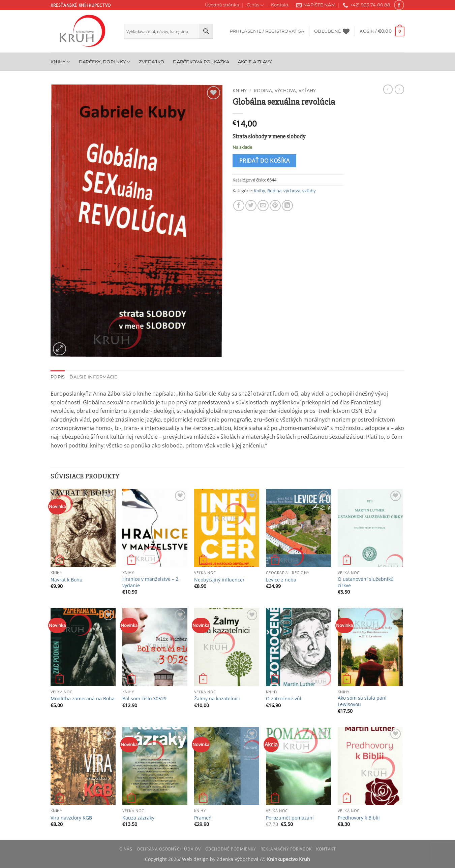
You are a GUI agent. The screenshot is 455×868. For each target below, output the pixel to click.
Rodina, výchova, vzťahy (285, 90)
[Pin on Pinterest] (275, 206)
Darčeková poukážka (201, 62)
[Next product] (388, 89)
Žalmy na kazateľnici (217, 699)
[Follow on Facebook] (399, 5)
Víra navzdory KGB (71, 818)
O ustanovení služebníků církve (366, 582)
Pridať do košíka (264, 161)
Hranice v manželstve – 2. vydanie (151, 582)
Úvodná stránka (222, 5)
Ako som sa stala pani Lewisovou (362, 701)
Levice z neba (281, 580)
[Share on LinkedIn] (287, 206)
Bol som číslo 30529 (144, 699)
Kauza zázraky (138, 818)
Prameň (203, 818)
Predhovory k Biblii (359, 818)
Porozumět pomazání (290, 818)
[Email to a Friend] (263, 206)
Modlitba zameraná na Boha (83, 699)
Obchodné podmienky (231, 849)
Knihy (60, 62)
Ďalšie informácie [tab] (93, 377)
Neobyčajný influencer (219, 580)
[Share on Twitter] (251, 206)
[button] (267, 31)
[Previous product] (399, 89)
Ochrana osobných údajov (169, 849)
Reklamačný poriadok (286, 849)
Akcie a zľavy (255, 62)
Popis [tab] (58, 377)
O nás (255, 5)
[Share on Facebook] (239, 206)
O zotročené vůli (284, 699)
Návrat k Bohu (67, 580)
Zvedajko (151, 62)
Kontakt (280, 5)
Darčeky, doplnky (105, 62)
